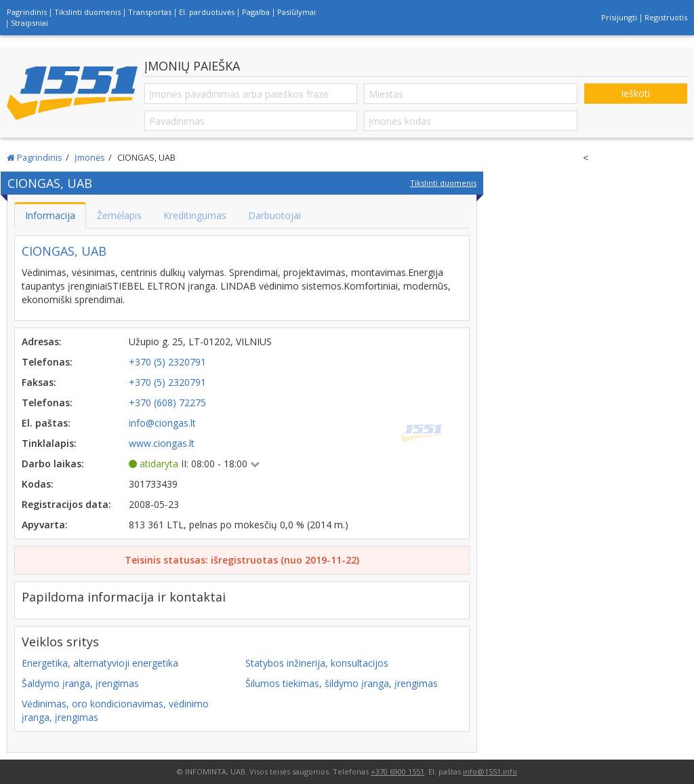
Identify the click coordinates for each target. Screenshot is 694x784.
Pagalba (256, 12)
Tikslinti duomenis (87, 12)
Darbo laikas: (53, 464)
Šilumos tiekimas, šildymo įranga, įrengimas (342, 683)
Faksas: (39, 382)
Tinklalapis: (49, 443)
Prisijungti (619, 17)
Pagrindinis (27, 12)
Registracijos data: (66, 504)
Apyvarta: (45, 525)
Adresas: (42, 341)
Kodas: (38, 484)
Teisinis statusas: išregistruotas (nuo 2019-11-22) (242, 560)
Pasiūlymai (297, 12)
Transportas (150, 12)
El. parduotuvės (207, 12)
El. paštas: (46, 423)
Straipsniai (29, 23)
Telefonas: (47, 362)
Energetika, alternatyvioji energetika (100, 663)
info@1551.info (490, 771)
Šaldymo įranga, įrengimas (80, 683)
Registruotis (666, 17)
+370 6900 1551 (397, 771)
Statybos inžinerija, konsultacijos (317, 663)
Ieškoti (635, 93)
